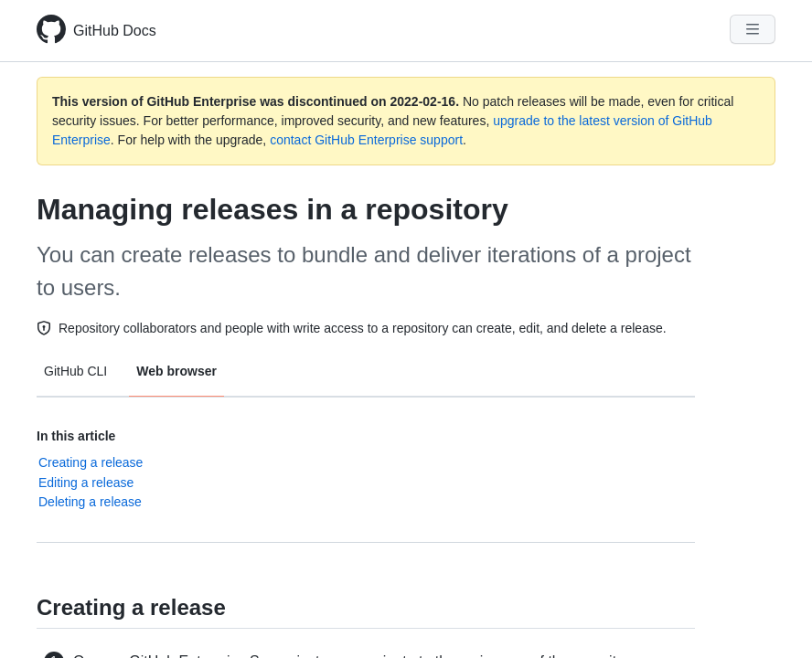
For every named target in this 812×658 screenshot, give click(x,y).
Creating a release (91, 462)
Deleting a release (90, 502)
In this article (76, 436)
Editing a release (86, 483)
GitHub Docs (115, 31)
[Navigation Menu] (753, 29)
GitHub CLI (75, 371)
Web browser (176, 371)
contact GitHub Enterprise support (366, 140)
